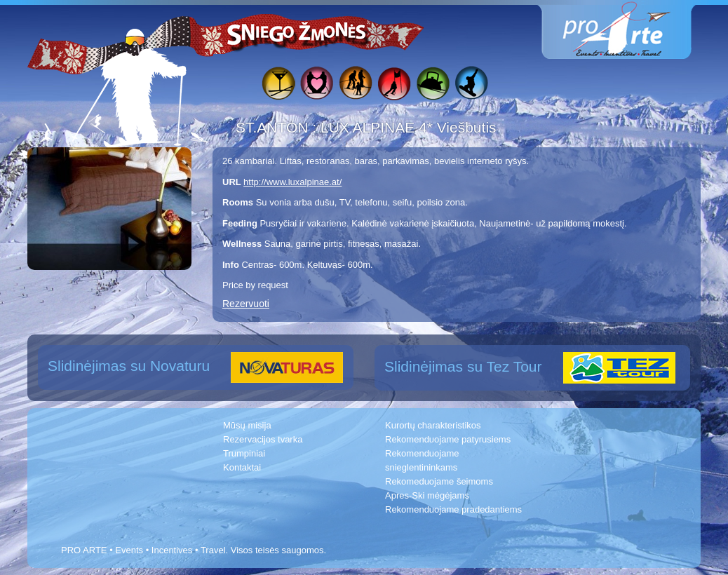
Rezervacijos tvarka (263, 439)
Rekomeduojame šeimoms (439, 481)
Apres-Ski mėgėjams (427, 495)
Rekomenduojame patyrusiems (448, 439)
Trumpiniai (244, 453)
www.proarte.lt (628, 30)
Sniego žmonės (297, 32)
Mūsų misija (247, 425)
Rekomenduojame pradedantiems (453, 509)
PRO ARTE (84, 550)
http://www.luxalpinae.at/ (292, 182)
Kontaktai (242, 467)
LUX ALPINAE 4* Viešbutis (409, 127)
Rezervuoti (246, 304)
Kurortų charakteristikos (433, 425)
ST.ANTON (274, 127)
